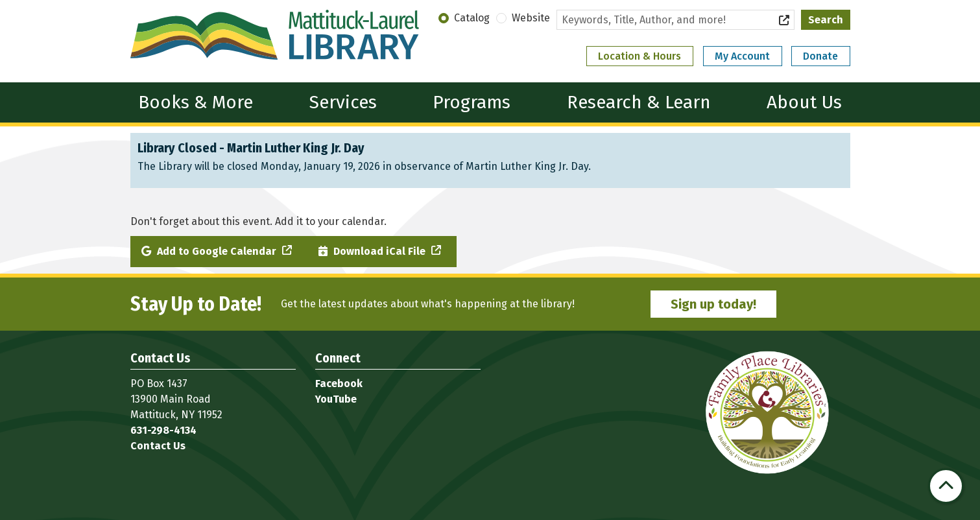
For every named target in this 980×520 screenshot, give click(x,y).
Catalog (472, 18)
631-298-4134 (163, 430)
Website (531, 18)
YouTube (336, 399)
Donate (820, 56)
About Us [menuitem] (804, 102)
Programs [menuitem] (472, 102)
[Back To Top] (946, 486)
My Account (742, 56)
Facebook (339, 384)
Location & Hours (639, 56)
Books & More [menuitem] (196, 102)
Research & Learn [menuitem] (639, 102)
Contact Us (158, 446)
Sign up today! (713, 304)
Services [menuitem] (343, 102)
